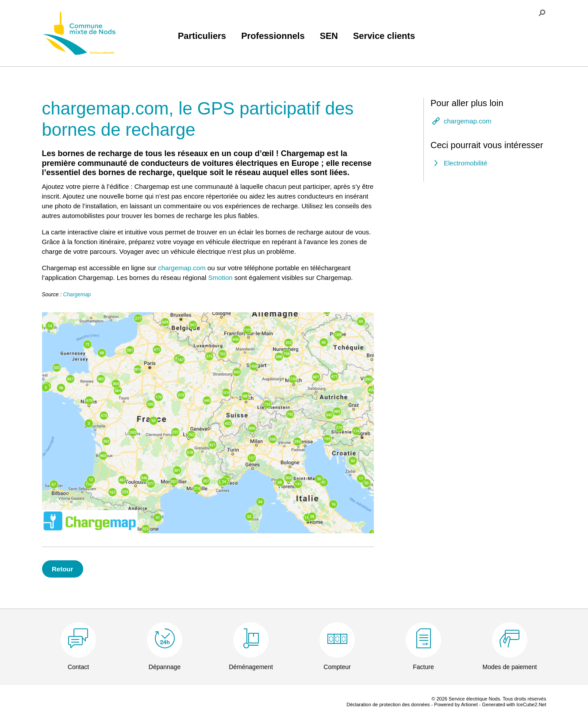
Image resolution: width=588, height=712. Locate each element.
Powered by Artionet (456, 704)
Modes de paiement (510, 667)
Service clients (384, 36)
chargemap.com (182, 268)
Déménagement (251, 667)
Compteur (337, 667)
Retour (62, 569)
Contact (78, 667)
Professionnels (273, 36)
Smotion (221, 278)
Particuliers (202, 36)
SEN (329, 36)
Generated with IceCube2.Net (514, 704)
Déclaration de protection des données (388, 704)
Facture (423, 667)
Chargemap (77, 295)
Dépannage (165, 667)
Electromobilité (465, 163)
